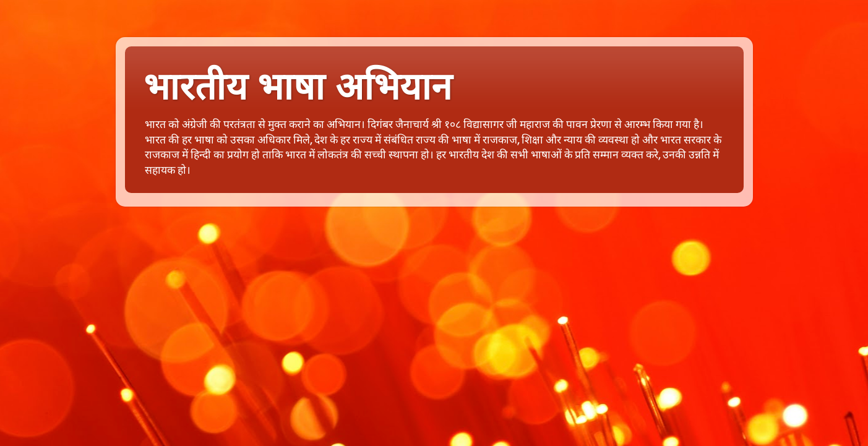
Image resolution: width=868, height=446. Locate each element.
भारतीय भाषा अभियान (298, 87)
